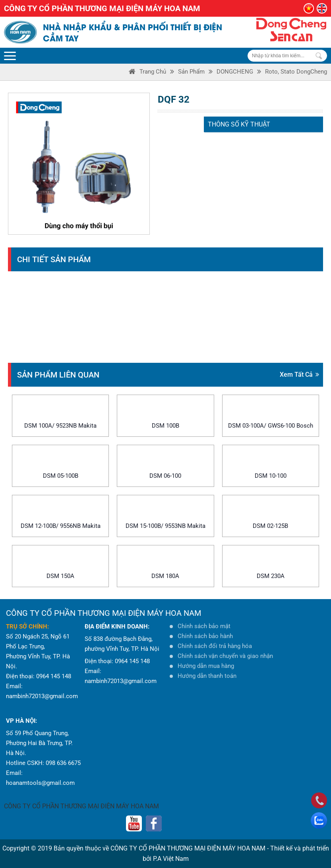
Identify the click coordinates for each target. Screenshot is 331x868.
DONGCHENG (235, 72)
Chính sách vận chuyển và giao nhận (225, 656)
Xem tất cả (299, 375)
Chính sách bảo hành (205, 636)
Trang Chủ (153, 72)
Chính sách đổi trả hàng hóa (215, 646)
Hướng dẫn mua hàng (206, 666)
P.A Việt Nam (171, 859)
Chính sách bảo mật (204, 626)
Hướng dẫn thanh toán (207, 676)
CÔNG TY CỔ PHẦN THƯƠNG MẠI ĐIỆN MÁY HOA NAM (81, 806)
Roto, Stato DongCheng (296, 72)
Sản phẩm (191, 72)
